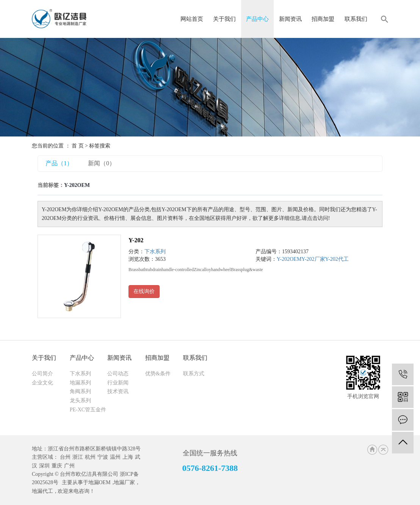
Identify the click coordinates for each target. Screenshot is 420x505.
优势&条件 (158, 374)
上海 (128, 457)
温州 (115, 457)
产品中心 (257, 19)
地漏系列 (80, 383)
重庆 (57, 466)
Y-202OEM (289, 259)
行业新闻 (118, 383)
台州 (65, 457)
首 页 (78, 146)
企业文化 (42, 383)
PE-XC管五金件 (88, 410)
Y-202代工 (337, 259)
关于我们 (224, 19)
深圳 (44, 466)
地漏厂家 (124, 482)
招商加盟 (323, 19)
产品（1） (59, 163)
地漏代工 (42, 491)
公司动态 (118, 374)
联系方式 (194, 374)
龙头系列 (80, 401)
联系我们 (356, 19)
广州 (69, 466)
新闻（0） (102, 163)
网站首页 (192, 19)
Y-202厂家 (313, 259)
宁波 (103, 457)
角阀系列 (80, 391)
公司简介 (42, 374)
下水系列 (155, 252)
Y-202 (136, 240)
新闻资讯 (290, 19)
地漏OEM (100, 482)
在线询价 (144, 291)
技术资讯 (118, 391)
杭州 (90, 457)
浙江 (78, 457)
